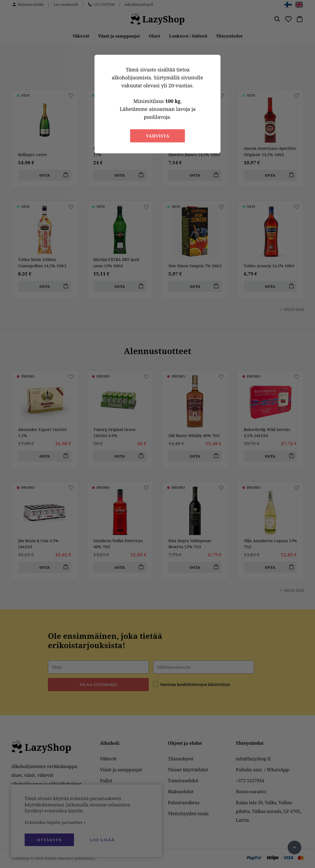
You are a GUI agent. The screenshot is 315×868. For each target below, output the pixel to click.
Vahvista (158, 136)
